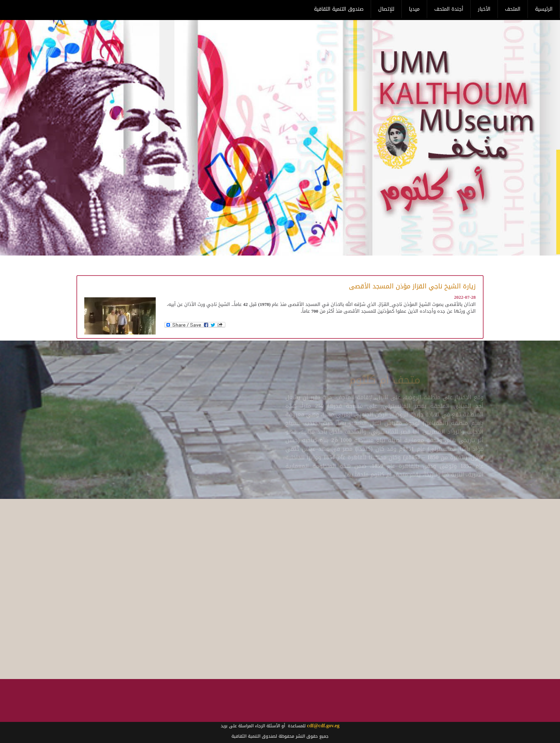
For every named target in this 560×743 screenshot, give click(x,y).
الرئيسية (544, 9)
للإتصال (386, 9)
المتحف (513, 9)
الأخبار (484, 9)
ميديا (414, 9)
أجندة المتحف (449, 9)
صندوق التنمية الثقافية (339, 9)
